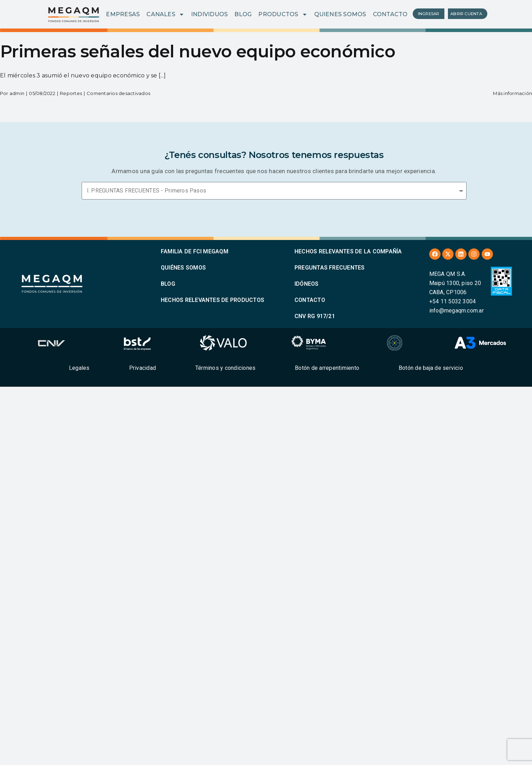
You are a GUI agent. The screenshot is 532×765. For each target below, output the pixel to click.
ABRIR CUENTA (466, 14)
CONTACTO (390, 14)
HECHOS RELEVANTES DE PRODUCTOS (213, 300)
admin (17, 93)
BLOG (243, 14)
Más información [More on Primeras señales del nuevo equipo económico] (512, 93)
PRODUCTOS (283, 14)
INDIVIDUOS (209, 14)
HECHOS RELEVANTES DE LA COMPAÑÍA (348, 251)
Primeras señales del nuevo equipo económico (198, 51)
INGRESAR (429, 14)
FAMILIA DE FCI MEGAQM (195, 251)
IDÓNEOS (307, 284)
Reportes (71, 93)
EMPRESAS (123, 14)
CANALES (165, 14)
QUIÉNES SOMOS (183, 268)
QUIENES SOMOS (340, 14)
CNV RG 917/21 (315, 316)
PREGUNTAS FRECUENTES (330, 268)
